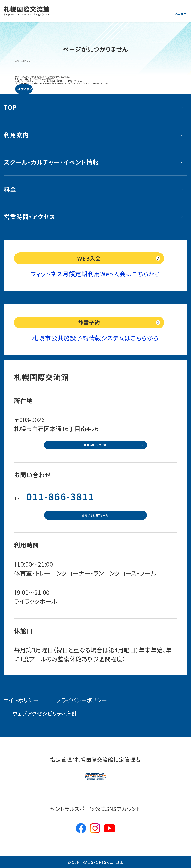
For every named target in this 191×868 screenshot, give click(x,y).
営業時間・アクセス (29, 216)
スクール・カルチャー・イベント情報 (51, 162)
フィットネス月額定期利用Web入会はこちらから (96, 274)
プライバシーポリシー (82, 700)
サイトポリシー (21, 700)
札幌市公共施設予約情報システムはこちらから (95, 338)
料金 (10, 189)
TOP (10, 107)
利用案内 (16, 135)
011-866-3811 (60, 496)
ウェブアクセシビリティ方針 (45, 713)
